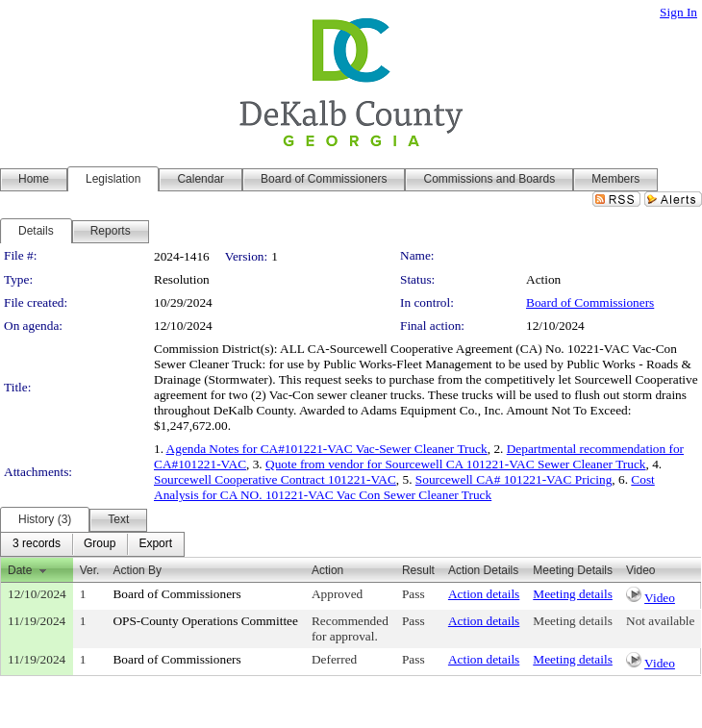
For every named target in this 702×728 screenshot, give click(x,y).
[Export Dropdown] (155, 544)
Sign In (678, 12)
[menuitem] (37, 544)
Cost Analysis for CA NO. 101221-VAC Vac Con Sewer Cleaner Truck (404, 487)
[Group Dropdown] (100, 544)
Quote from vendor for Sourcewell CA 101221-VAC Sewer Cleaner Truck (455, 464)
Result (418, 570)
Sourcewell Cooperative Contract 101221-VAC (275, 479)
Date (20, 570)
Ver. (90, 570)
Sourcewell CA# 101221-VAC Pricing (514, 479)
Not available (660, 621)
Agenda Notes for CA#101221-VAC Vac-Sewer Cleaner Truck (327, 449)
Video (660, 598)
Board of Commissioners (590, 302)
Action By (137, 570)
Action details (484, 594)
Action (327, 570)
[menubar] (92, 544)
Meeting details (573, 594)
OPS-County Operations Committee (205, 621)
